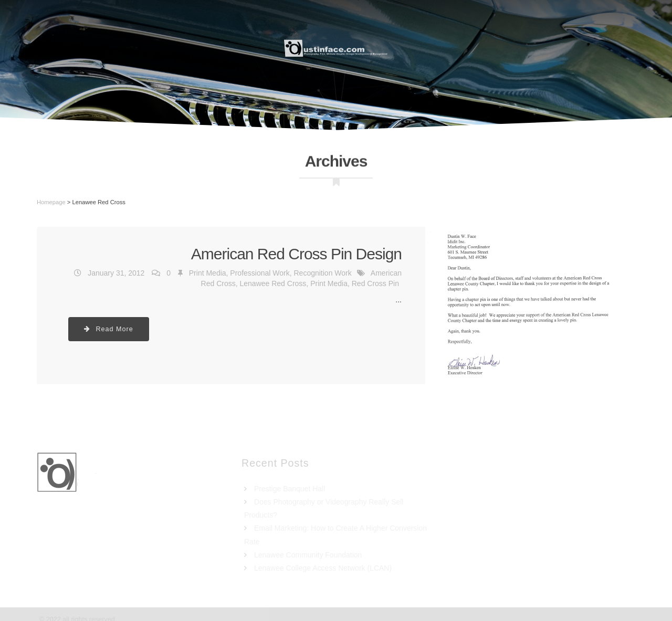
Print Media (208, 273)
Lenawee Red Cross (273, 283)
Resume (206, 47)
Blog (593, 47)
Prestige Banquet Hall (290, 489)
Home (154, 47)
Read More (109, 329)
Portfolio (472, 47)
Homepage (51, 202)
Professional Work (260, 273)
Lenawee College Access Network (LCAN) (323, 568)
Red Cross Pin (375, 283)
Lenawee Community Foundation (308, 555)
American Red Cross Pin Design (296, 254)
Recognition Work (322, 273)
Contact (539, 47)
